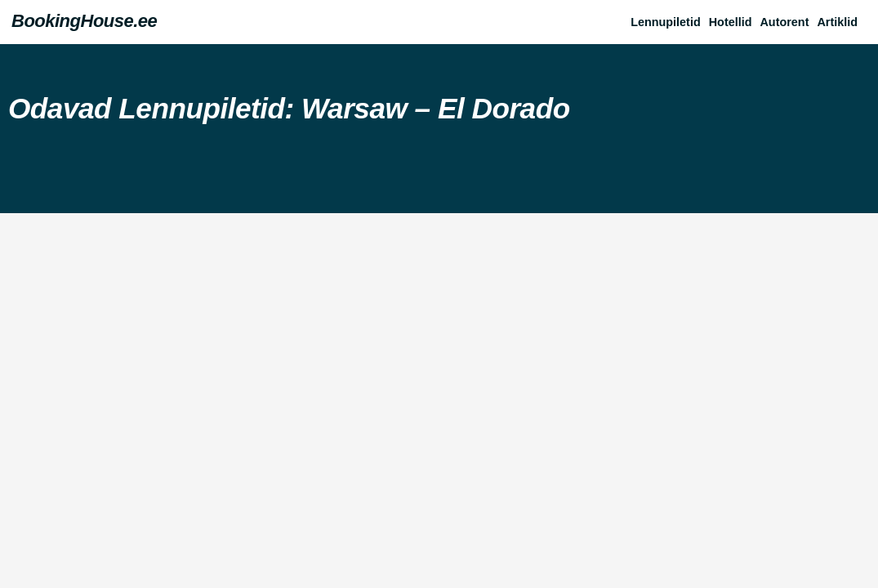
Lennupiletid (666, 22)
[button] (841, 22)
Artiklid (837, 22)
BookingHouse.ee (84, 21)
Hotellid (731, 22)
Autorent (784, 22)
